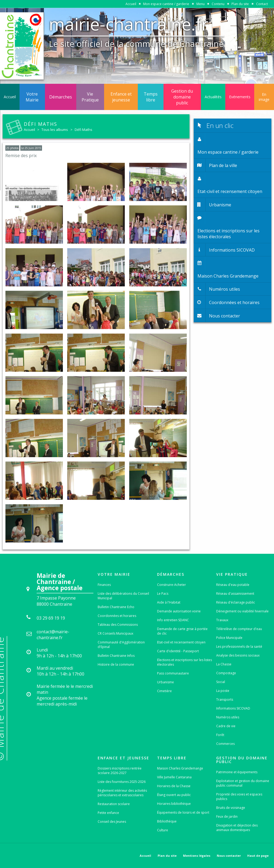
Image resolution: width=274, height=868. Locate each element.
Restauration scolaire (114, 804)
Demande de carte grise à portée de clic (182, 631)
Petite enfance (108, 813)
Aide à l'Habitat (169, 602)
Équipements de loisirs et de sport (183, 812)
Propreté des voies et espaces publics (239, 797)
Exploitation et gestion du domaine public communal (243, 783)
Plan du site (240, 4)
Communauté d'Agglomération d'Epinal (121, 645)
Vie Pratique (90, 97)
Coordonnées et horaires (117, 616)
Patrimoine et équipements (237, 772)
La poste (223, 691)
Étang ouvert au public (174, 795)
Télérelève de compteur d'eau (239, 629)
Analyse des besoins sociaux (238, 655)
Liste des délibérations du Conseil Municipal (123, 596)
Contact (262, 4)
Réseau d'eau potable (233, 585)
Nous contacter (229, 856)
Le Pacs (163, 594)
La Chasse (224, 664)
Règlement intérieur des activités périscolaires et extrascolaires (122, 793)
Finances (104, 585)
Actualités (213, 97)
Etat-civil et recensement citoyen (181, 642)
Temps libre (151, 97)
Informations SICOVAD (233, 708)
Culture (163, 830)
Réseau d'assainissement (235, 594)
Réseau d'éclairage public (236, 602)
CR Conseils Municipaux (115, 633)
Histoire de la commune (116, 664)
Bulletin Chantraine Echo (116, 607)
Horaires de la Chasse (174, 786)
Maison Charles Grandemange (180, 768)
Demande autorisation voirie (179, 611)
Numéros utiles (228, 717)
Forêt (220, 735)
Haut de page (258, 856)
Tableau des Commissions (118, 625)
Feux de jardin (227, 816)
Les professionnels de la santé (239, 647)
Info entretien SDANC (173, 620)
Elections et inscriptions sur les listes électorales (184, 662)
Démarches (61, 97)
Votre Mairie (32, 97)
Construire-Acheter (172, 585)
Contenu (218, 4)
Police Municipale (229, 638)
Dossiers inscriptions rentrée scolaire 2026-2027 (120, 771)
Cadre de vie (226, 726)
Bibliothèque (167, 821)
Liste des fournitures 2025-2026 (122, 782)
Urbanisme (165, 682)
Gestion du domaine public (182, 97)
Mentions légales (197, 856)
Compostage (226, 673)
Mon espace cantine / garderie (166, 4)
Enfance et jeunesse (121, 97)
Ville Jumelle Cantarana (174, 777)
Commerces (225, 744)
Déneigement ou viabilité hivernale (242, 611)
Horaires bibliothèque (174, 804)
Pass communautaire (173, 673)
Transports (225, 700)
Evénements (240, 97)
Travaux (222, 620)
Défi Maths (83, 130)
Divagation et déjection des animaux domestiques (237, 828)
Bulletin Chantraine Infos (116, 656)
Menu (201, 4)
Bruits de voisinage (231, 808)
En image (264, 97)
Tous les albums (55, 130)
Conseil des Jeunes (112, 822)
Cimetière (164, 691)
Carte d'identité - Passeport (178, 651)
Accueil (131, 4)
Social (221, 682)
